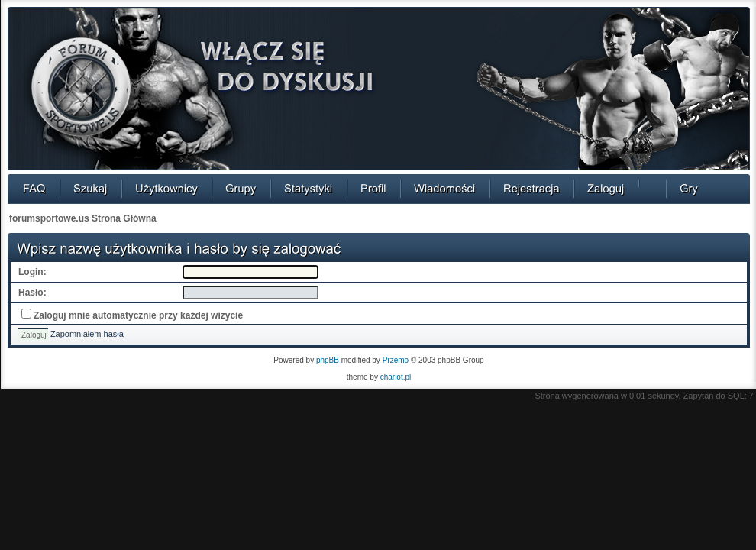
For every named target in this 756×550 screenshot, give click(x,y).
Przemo (396, 360)
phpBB (328, 360)
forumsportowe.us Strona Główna (83, 218)
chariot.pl (396, 377)
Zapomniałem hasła (87, 334)
